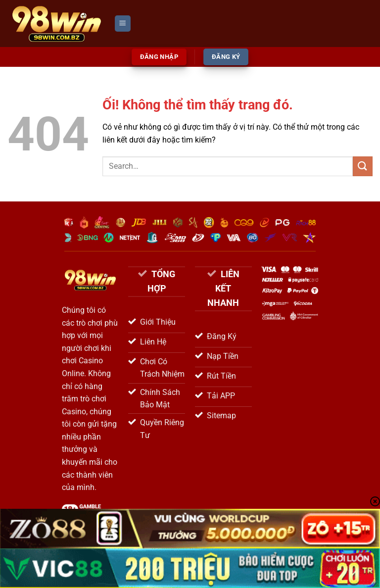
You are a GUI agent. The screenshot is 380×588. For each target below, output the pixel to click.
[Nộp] (363, 166)
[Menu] (123, 24)
